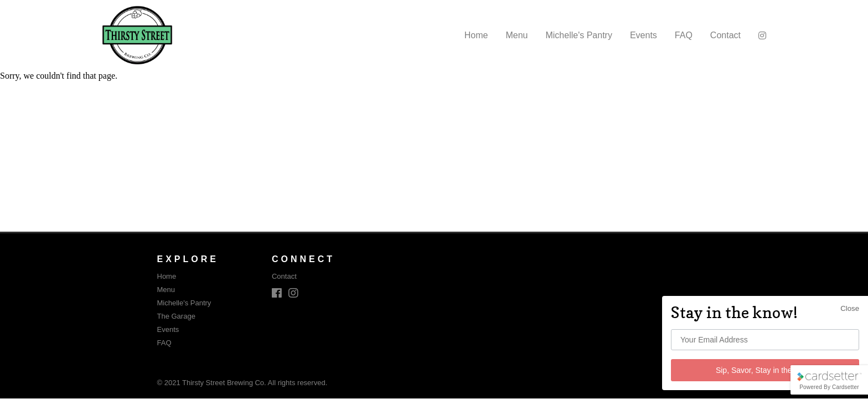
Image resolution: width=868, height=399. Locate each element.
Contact (725, 35)
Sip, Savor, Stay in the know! (765, 370)
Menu (516, 35)
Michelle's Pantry (578, 35)
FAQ (684, 35)
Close (850, 309)
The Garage (176, 316)
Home (476, 35)
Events (644, 35)
